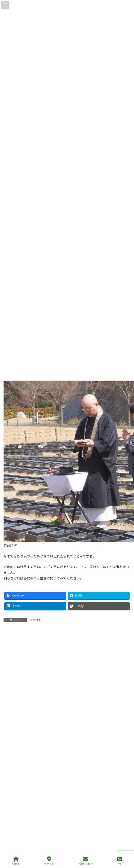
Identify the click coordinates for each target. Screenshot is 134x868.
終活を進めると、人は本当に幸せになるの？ (60, 791)
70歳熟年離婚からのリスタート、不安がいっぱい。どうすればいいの (78, 844)
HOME (16, 861)
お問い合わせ (85, 861)
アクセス (49, 861)
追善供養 (35, 620)
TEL (119, 861)
